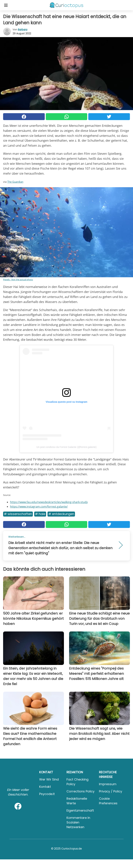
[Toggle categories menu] (6, 5)
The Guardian (15, 182)
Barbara (23, 30)
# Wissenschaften (18, 514)
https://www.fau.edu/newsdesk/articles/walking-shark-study (49, 502)
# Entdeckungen (61, 514)
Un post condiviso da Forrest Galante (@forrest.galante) (66, 447)
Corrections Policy (80, 791)
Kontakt (45, 787)
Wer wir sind (49, 779)
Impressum (108, 784)
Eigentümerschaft (80, 810)
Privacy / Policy (111, 791)
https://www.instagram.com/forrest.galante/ (39, 507)
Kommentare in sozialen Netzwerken (78, 822)
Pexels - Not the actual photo (18, 279)
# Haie (40, 514)
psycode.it (47, 794)
